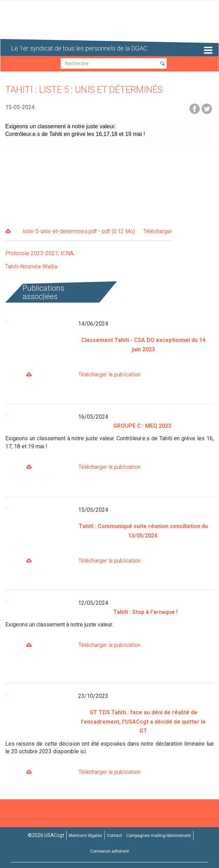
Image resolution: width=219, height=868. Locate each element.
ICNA (67, 253)
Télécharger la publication (109, 375)
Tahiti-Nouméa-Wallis (31, 267)
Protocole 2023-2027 (32, 253)
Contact (114, 836)
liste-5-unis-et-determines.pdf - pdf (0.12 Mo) (97, 232)
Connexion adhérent (109, 851)
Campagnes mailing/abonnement (159, 836)
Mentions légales (85, 836)
